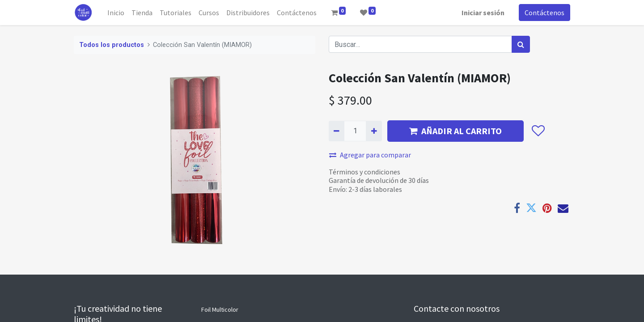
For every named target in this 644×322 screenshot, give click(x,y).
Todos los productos (112, 45)
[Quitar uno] (337, 131)
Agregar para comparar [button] (370, 155)
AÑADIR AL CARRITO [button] (455, 131)
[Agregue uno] (374, 131)
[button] (538, 131)
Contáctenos (544, 13)
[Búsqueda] (521, 44)
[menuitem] (116, 13)
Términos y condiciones (364, 172)
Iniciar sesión (483, 13)
